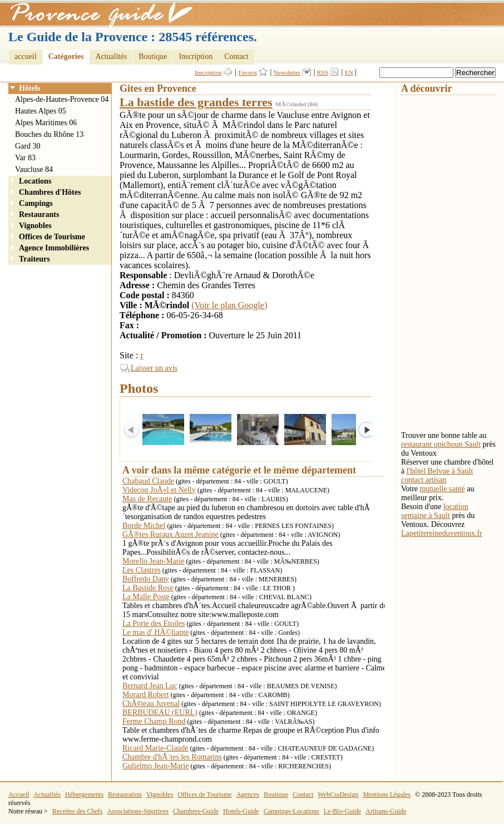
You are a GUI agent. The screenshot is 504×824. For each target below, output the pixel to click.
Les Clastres (142, 570)
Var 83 (25, 158)
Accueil (19, 795)
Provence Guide (97, 14)
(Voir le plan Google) (229, 305)
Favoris (248, 72)
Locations (35, 181)
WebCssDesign (338, 795)
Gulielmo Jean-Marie (155, 766)
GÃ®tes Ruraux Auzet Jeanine (171, 534)
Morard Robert (146, 695)
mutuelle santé (443, 489)
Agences (248, 795)
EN (349, 72)
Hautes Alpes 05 (41, 111)
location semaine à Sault (435, 511)
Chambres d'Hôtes (50, 192)
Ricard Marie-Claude (155, 748)
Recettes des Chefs (78, 811)
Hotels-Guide (241, 811)
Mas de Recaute (147, 499)
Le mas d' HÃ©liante (155, 632)
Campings (36, 203)
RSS (323, 72)
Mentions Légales (387, 795)
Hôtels (29, 88)
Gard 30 (28, 146)
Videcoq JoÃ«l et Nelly (159, 490)
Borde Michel (144, 526)
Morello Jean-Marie (154, 561)
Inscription (196, 56)
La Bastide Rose (148, 588)
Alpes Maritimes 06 (46, 123)
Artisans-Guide (386, 811)
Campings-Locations (291, 811)
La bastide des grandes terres (196, 102)
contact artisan (424, 480)
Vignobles (35, 226)
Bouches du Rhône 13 (49, 134)
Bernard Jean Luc (150, 686)
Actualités (111, 56)
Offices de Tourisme (52, 237)
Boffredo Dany (146, 579)
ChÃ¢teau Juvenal (151, 704)
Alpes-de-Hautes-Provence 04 (62, 99)
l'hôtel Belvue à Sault (440, 471)
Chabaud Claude (148, 481)
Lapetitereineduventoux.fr (442, 533)
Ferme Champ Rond (154, 721)
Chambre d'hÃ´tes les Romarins (172, 757)
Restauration (125, 795)
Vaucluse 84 (34, 169)
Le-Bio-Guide (342, 811)
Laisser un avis (154, 368)
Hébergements (84, 795)
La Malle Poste (146, 597)
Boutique (153, 56)
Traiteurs (34, 259)
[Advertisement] (446, 262)
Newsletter (287, 72)
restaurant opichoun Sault (441, 444)
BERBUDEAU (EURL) (160, 712)
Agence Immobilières (54, 248)
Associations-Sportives (138, 811)
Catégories (66, 56)
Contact (236, 56)
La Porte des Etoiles (154, 623)
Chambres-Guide (196, 811)
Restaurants (39, 214)
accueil (26, 56)
